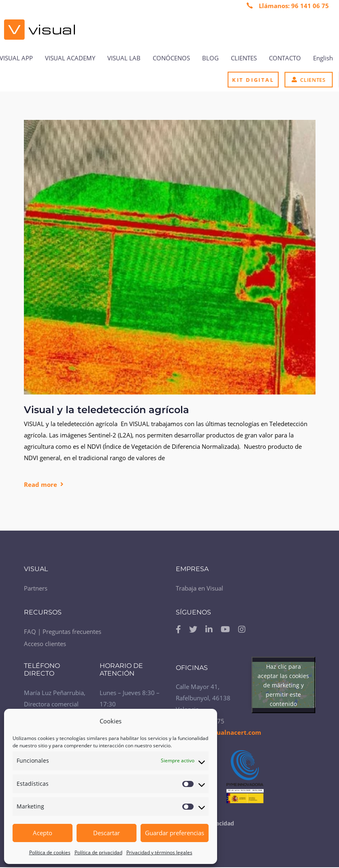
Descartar (107, 833)
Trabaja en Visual (199, 588)
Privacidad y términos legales (159, 852)
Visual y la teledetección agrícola (107, 410)
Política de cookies (50, 852)
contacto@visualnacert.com (219, 732)
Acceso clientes (45, 644)
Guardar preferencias (175, 833)
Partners (36, 588)
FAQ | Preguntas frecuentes (63, 631)
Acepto (43, 833)
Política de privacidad (98, 852)
